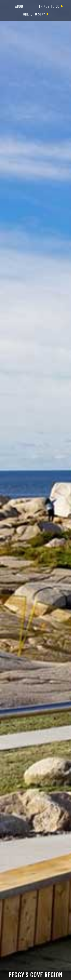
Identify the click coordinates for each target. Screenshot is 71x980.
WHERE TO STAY (35, 14)
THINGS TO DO (51, 6)
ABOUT (20, 6)
